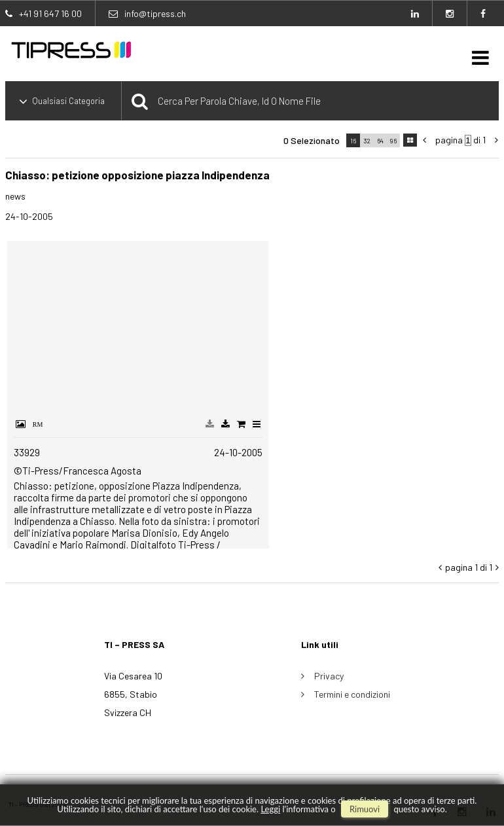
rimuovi (365, 809)
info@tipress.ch (155, 13)
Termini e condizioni (352, 694)
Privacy (329, 676)
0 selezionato (312, 140)
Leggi (270, 809)
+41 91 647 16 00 (50, 13)
